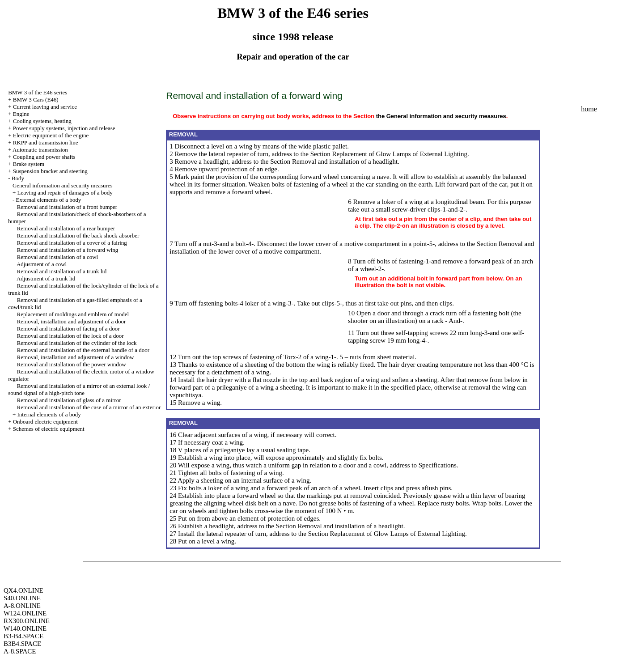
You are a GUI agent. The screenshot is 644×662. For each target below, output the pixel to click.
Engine (21, 114)
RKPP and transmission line (46, 142)
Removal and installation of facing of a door (68, 329)
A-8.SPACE (20, 651)
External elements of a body (48, 200)
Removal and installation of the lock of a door (70, 336)
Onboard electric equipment (45, 422)
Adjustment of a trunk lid (46, 278)
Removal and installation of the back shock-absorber (78, 236)
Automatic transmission (40, 150)
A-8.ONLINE (22, 606)
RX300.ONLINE (27, 621)
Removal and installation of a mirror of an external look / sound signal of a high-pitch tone (79, 389)
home (589, 109)
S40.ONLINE (22, 598)
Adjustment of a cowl (42, 264)
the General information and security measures (441, 116)
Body (18, 178)
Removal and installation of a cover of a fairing (72, 243)
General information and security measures (63, 185)
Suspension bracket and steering (50, 171)
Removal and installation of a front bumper (67, 207)
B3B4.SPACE (22, 644)
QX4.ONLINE (23, 590)
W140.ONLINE (25, 628)
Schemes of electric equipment (49, 429)
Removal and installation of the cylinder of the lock (77, 343)
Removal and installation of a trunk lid (62, 271)
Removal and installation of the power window (72, 364)
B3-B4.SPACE (23, 636)
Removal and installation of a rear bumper (66, 228)
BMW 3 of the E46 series (38, 92)
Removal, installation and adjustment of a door (72, 321)
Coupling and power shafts (44, 157)
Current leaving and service (45, 107)
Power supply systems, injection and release (64, 128)
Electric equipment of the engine (51, 135)
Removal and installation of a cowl (58, 257)
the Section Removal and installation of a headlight (329, 161)
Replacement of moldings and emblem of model (73, 314)
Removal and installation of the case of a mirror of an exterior (89, 407)
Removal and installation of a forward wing (68, 250)
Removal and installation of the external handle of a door (83, 350)
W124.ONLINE (25, 613)
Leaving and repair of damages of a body (65, 193)
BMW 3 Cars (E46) (36, 100)
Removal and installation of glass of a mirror (69, 400)
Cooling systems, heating (42, 121)
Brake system (29, 164)
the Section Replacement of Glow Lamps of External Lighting (384, 154)
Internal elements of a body (49, 414)
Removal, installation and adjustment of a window (76, 357)
